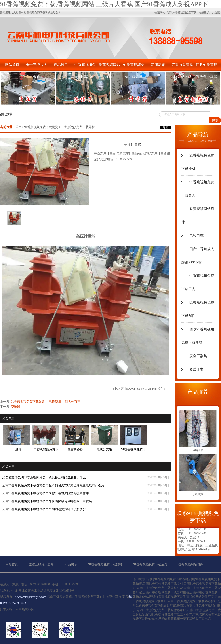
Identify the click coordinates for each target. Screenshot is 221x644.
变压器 (15, 407)
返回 (166, 127)
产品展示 (61, 65)
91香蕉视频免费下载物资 (41, 127)
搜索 (215, 120)
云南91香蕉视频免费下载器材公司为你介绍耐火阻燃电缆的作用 (46, 493)
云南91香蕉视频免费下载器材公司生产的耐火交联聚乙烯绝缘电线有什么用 (53, 485)
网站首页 (12, 65)
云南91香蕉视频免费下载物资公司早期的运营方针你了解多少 (44, 509)
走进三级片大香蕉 (36, 67)
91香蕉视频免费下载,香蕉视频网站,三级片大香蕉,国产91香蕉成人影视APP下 (104, 4)
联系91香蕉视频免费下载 (182, 67)
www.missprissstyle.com (142, 389)
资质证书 (196, 369)
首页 (19, 127)
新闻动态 (158, 65)
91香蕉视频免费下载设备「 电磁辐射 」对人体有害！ (47, 402)
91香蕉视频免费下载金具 (134, 67)
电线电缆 (196, 236)
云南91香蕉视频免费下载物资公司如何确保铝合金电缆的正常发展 (47, 501)
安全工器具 (198, 356)
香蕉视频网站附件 (109, 67)
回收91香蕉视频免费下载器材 (207, 67)
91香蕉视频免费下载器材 (85, 67)
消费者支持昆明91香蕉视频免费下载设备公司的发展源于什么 (44, 477)
